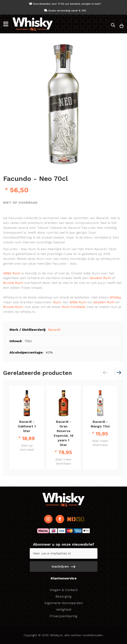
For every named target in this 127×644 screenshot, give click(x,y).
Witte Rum (12, 273)
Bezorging (63, 596)
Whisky (115, 297)
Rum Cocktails (74, 307)
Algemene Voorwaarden (64, 603)
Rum (57, 302)
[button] (119, 373)
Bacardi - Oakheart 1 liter (27, 426)
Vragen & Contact (64, 590)
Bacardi (54, 330)
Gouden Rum (100, 278)
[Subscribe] (64, 567)
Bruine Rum (13, 283)
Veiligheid (64, 609)
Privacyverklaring (63, 616)
